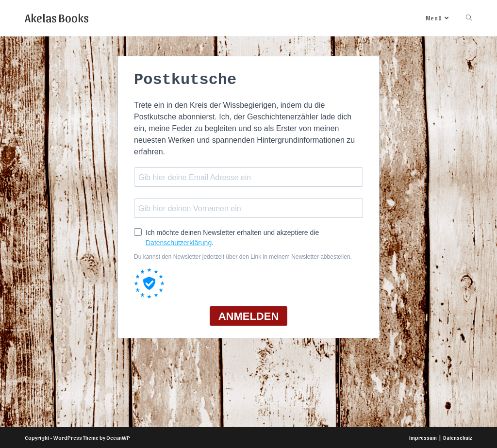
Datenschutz (458, 437)
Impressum (423, 437)
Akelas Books (57, 17)
